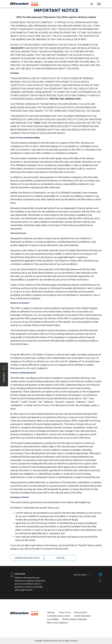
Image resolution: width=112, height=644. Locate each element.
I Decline (60, 558)
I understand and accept (27, 558)
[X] (100, 581)
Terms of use (64, 612)
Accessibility (53, 619)
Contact (4, 377)
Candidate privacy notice (59, 616)
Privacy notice (81, 612)
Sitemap (51, 612)
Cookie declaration (82, 616)
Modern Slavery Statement (74, 619)
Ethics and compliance (58, 623)
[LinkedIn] (100, 575)
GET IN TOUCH (80, 575)
